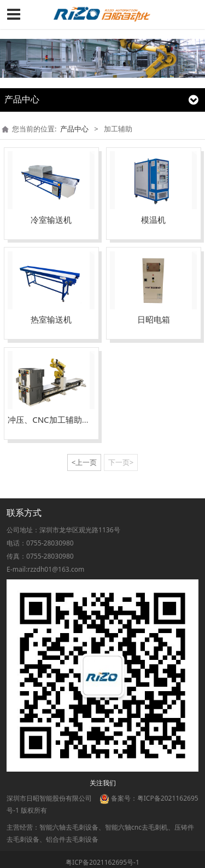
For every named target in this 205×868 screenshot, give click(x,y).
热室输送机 (51, 319)
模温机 (153, 220)
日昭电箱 (154, 319)
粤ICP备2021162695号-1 (102, 862)
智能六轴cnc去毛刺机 (136, 827)
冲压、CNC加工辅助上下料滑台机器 (74, 419)
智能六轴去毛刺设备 (69, 827)
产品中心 (74, 129)
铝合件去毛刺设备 (72, 839)
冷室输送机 (51, 220)
